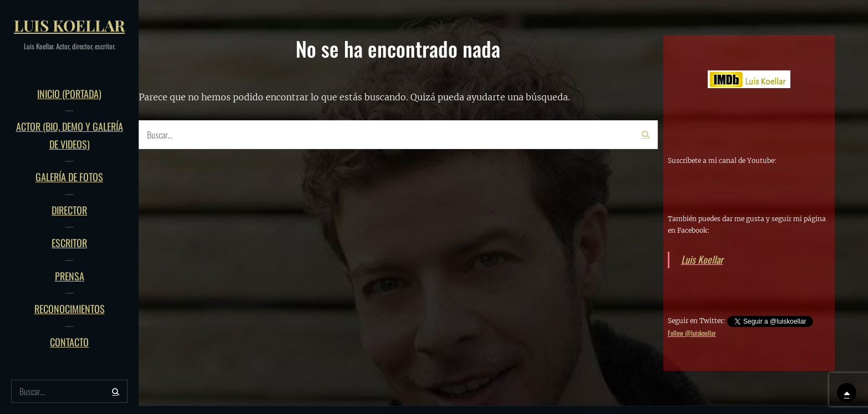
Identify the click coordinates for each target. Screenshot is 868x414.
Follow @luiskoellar (692, 333)
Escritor (69, 243)
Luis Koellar (69, 25)
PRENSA (70, 276)
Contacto (69, 342)
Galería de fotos (69, 177)
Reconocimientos (70, 309)
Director (69, 210)
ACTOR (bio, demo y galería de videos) (70, 135)
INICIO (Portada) (69, 94)
